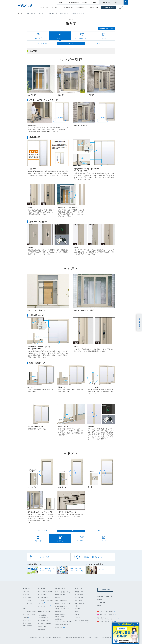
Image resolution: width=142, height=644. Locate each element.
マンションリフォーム (29, 608)
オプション (100, 44)
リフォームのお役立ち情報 (45, 586)
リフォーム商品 (27, 594)
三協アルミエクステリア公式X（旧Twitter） (109, 612)
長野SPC (77, 606)
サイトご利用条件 (94, 632)
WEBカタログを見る (108, 28)
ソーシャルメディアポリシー (53, 632)
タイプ (71, 44)
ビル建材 (25, 611)
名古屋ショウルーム (80, 589)
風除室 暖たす (63, 14)
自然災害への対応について (62, 603)
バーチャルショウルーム (82, 617)
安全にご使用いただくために (62, 597)
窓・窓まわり (27, 589)
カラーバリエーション (82, 38)
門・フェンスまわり (28, 597)
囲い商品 (52, 14)
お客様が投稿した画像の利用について (75, 632)
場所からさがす (27, 617)
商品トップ (38, 38)
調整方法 (57, 592)
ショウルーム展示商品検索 (82, 614)
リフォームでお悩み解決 (45, 617)
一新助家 (41, 597)
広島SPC (77, 608)
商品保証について (59, 613)
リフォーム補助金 (43, 591)
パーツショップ (59, 622)
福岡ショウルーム (80, 594)
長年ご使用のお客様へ (61, 600)
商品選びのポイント (44, 615)
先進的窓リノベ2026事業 (46, 594)
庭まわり (42, 14)
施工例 (104, 38)
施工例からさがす (28, 614)
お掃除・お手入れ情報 (61, 594)
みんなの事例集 (42, 609)
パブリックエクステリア (29, 606)
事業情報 (100, 593)
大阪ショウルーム (80, 591)
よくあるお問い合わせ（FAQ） (63, 586)
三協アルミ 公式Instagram (107, 608)
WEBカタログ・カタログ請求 (105, 590)
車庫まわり (26, 600)
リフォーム (55, 8)
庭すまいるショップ (44, 600)
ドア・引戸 (26, 586)
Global (99, 600)
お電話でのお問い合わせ (61, 619)
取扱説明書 (58, 606)
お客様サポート (93, 8)
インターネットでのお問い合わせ (64, 616)
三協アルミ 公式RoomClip (107, 616)
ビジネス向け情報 (108, 8)
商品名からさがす (28, 620)
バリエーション (41, 44)
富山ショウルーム (80, 597)
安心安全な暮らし (43, 620)
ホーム (20, 14)
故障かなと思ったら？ (61, 589)
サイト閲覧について (108, 632)
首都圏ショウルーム (80, 586)
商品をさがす (44, 8)
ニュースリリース (102, 596)
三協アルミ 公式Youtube (106, 606)
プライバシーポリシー (36, 632)
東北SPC (77, 603)
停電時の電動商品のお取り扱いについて (60, 609)
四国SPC (77, 611)
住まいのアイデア (68, 8)
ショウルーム (81, 8)
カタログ (61, 2)
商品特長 (60, 38)
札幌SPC (77, 600)
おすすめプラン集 (43, 612)
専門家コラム (42, 623)
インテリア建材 (27, 591)
